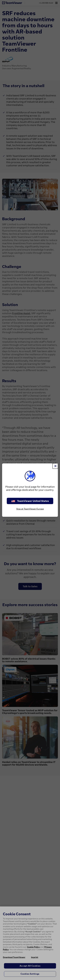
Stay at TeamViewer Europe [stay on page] (30, 509)
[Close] (55, 466)
